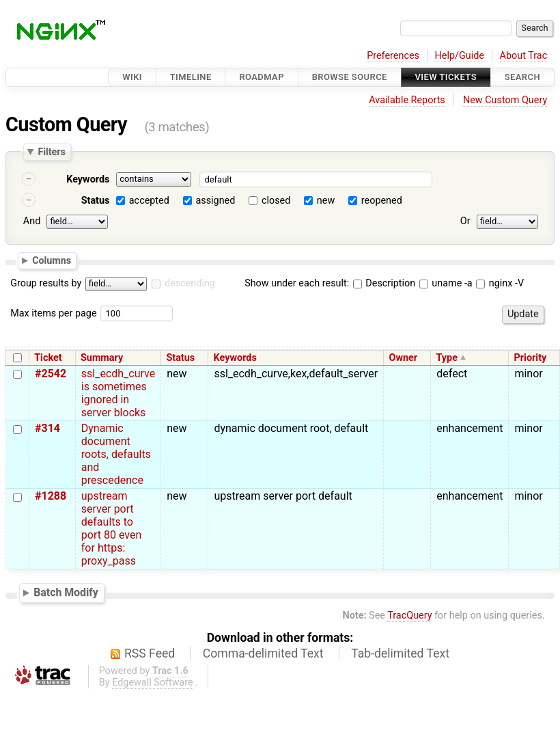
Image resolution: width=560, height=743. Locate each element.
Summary (102, 358)
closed (276, 201)
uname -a (446, 283)
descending (190, 283)
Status (96, 201)
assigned (215, 201)
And (32, 221)
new (326, 201)
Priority (531, 358)
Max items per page (53, 313)
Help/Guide (460, 56)
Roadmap (262, 77)
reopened (382, 201)
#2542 (51, 374)
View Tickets (446, 77)
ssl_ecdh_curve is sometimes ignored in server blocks (118, 393)
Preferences (393, 56)
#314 (47, 428)
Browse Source (350, 77)
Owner (403, 358)
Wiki (132, 77)
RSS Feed (150, 653)
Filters (51, 152)
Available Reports (407, 100)
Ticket (48, 358)
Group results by (46, 283)
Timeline (191, 77)
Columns (52, 260)
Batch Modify (66, 592)
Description (384, 283)
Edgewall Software (153, 683)
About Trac (524, 56)
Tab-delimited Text (400, 653)
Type (446, 358)
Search (522, 77)
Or (465, 221)
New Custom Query (505, 100)
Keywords (88, 179)
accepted (149, 201)
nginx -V (500, 283)
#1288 (51, 496)
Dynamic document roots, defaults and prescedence (116, 454)
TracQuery (409, 616)
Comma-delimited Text (263, 653)
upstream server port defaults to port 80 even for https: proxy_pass (111, 528)
